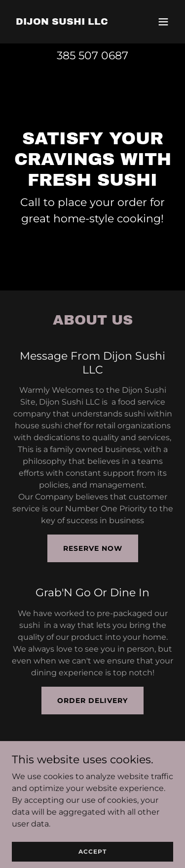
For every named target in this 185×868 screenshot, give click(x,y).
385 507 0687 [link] (92, 56)
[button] (163, 22)
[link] (62, 22)
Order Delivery (92, 701)
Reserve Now (93, 548)
